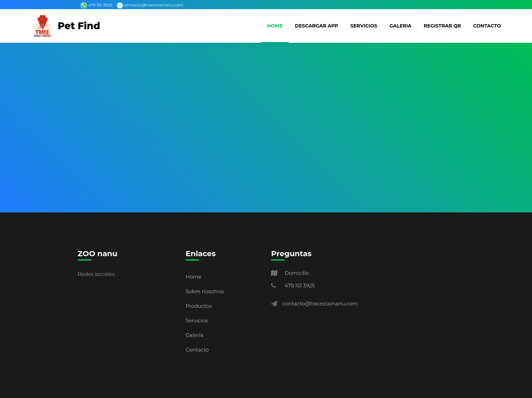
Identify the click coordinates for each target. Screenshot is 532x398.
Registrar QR (442, 26)
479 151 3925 (96, 5)
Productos (199, 306)
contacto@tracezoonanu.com (150, 5)
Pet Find (79, 26)
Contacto (487, 26)
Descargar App (317, 26)
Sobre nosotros (205, 291)
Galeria (401, 26)
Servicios (364, 26)
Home (275, 26)
